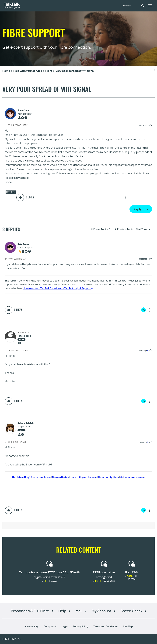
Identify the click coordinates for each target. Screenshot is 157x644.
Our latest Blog (17, 477)
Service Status (59, 477)
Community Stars (110, 477)
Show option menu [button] (152, 71)
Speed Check (131, 611)
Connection (11, 192)
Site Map (128, 626)
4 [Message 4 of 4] (148, 125)
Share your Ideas (38, 477)
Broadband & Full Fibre (30, 611)
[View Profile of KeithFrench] (25, 244)
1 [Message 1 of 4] (148, 259)
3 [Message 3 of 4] (148, 442)
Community (130, 5)
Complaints (50, 626)
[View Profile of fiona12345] (24, 110)
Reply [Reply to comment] (143, 310)
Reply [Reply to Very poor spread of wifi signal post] (138, 209)
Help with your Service (84, 477)
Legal (65, 626)
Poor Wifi (131, 572)
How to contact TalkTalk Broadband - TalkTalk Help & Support (58, 288)
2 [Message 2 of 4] (148, 350)
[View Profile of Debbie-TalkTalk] (26, 423)
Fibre (46, 581)
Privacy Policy (80, 626)
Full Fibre (99, 581)
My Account (101, 611)
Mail (79, 611)
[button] (143, 5)
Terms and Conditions (106, 626)
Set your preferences (136, 477)
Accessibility (31, 626)
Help (62, 611)
